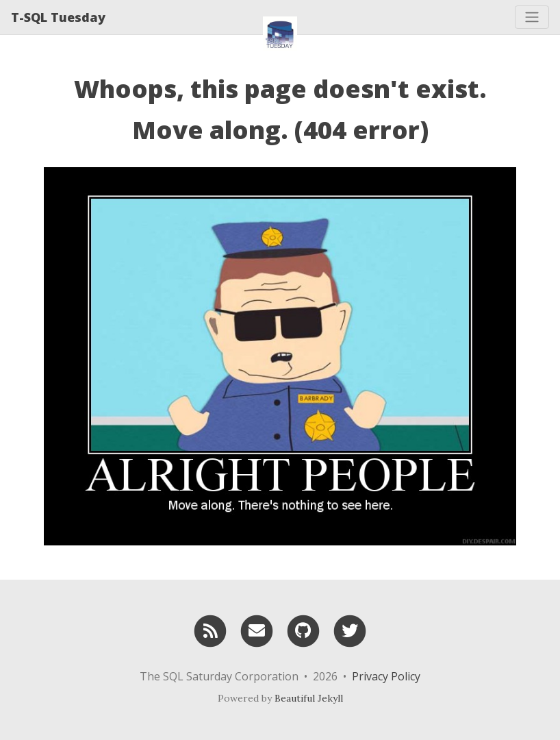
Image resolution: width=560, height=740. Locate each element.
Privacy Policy (386, 676)
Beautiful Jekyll (309, 698)
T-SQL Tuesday (58, 17)
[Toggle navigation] (532, 17)
